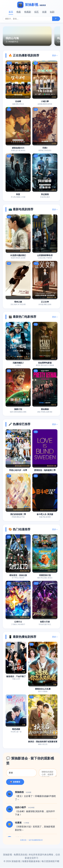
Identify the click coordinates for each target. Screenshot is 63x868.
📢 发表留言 (15, 783)
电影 (19, 12)
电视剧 (28, 12)
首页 (11, 12)
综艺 (37, 12)
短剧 (52, 12)
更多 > (55, 55)
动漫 (44, 12)
